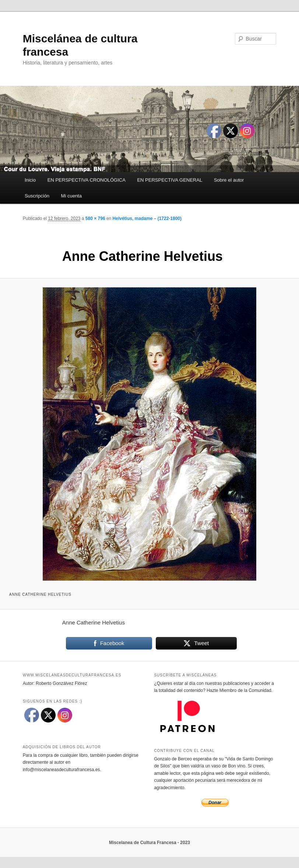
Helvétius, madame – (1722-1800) (147, 218)
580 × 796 (95, 218)
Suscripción (37, 196)
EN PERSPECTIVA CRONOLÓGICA (87, 180)
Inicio (30, 180)
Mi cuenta (71, 196)
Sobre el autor (229, 180)
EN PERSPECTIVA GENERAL (170, 180)
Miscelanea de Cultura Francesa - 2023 (149, 843)
